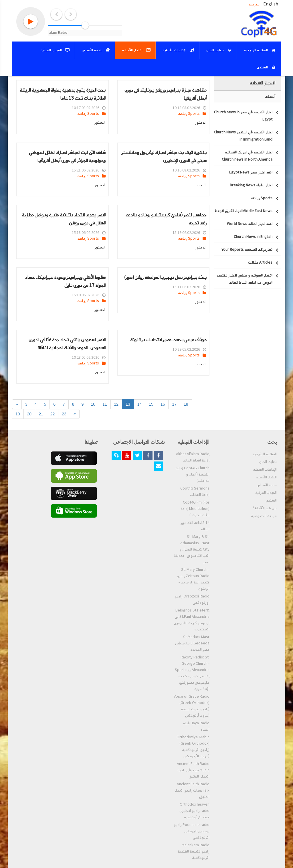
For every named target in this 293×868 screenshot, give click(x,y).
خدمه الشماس (267, 485)
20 (29, 414)
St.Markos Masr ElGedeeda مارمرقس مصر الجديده (192, 643)
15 (151, 404)
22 (53, 414)
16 (163, 404)
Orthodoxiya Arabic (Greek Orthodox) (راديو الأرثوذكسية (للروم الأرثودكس (193, 747)
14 (140, 404)
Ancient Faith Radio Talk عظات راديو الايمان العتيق (192, 790)
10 (93, 404)
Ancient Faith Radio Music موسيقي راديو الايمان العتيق (193, 770)
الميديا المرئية (266, 493)
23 (64, 414)
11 (105, 404)
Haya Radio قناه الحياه (196, 726)
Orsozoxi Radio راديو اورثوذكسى (192, 599)
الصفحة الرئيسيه (265, 454)
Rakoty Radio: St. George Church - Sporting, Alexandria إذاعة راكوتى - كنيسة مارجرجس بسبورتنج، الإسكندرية (192, 673)
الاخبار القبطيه (266, 477)
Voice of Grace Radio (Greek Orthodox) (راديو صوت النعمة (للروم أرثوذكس (192, 706)
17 (174, 404)
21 (41, 414)
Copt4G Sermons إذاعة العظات (195, 492)
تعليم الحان (268, 462)
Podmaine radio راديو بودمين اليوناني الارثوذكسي (192, 831)
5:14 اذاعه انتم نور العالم (195, 526)
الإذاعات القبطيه (265, 469)
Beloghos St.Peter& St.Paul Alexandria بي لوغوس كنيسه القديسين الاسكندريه (192, 620)
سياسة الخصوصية (264, 516)
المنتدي (271, 500)
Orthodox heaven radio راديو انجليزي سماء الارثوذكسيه (194, 811)
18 (186, 404)
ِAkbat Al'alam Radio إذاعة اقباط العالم (193, 457)
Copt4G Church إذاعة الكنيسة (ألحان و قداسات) (192, 474)
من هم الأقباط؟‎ (265, 508)
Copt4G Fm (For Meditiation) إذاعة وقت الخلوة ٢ (195, 509)
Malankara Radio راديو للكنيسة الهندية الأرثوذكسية (194, 851)
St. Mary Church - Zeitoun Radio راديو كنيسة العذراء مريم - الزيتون (193, 579)
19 (18, 414)
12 (116, 404)
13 (128, 404)
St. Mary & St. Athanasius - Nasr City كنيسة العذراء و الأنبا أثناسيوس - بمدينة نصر (192, 549)
